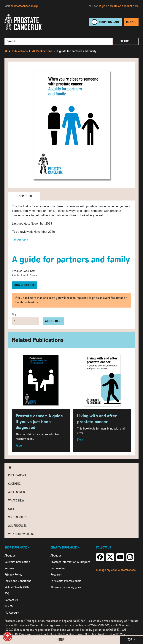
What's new (16, 500)
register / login (86, 298)
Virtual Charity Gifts (17, 587)
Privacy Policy (13, 575)
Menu (60, 640)
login (102, 6)
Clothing (14, 484)
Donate (131, 22)
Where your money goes (66, 587)
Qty (14, 314)
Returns (9, 568)
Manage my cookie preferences (116, 570)
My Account (12, 613)
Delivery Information (17, 562)
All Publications (42, 51)
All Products (17, 526)
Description (24, 196)
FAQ (7, 594)
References (20, 240)
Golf (11, 509)
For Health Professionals (66, 581)
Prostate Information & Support (70, 562)
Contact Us (11, 600)
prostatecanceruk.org (24, 6)
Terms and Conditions (18, 581)
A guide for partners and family (76, 51)
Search (125, 41)
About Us (10, 556)
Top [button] (132, 640)
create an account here (124, 6)
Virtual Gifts (17, 517)
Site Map (10, 606)
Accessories (16, 492)
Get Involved (58, 568)
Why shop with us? (21, 534)
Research (56, 575)
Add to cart (53, 321)
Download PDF (24, 285)
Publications (20, 51)
